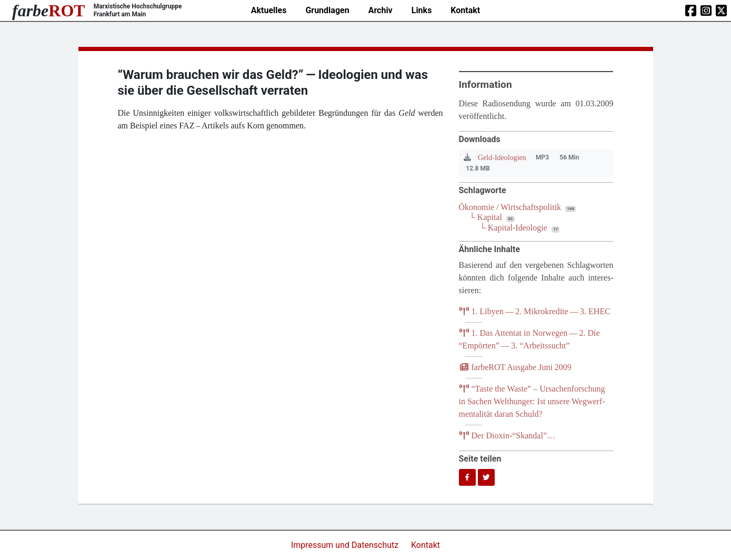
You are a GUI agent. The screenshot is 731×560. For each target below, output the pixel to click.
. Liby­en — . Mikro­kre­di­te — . (535, 311)
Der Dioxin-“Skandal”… (507, 436)
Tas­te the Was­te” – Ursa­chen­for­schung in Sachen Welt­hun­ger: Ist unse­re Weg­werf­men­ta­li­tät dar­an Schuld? (532, 401)
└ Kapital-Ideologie (514, 228)
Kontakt (465, 10)
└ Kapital (486, 217)
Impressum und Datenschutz (346, 545)
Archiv (380, 10)
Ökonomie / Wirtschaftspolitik (510, 207)
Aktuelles (269, 10)
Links (422, 10)
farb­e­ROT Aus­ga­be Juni (515, 367)
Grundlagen (327, 10)
